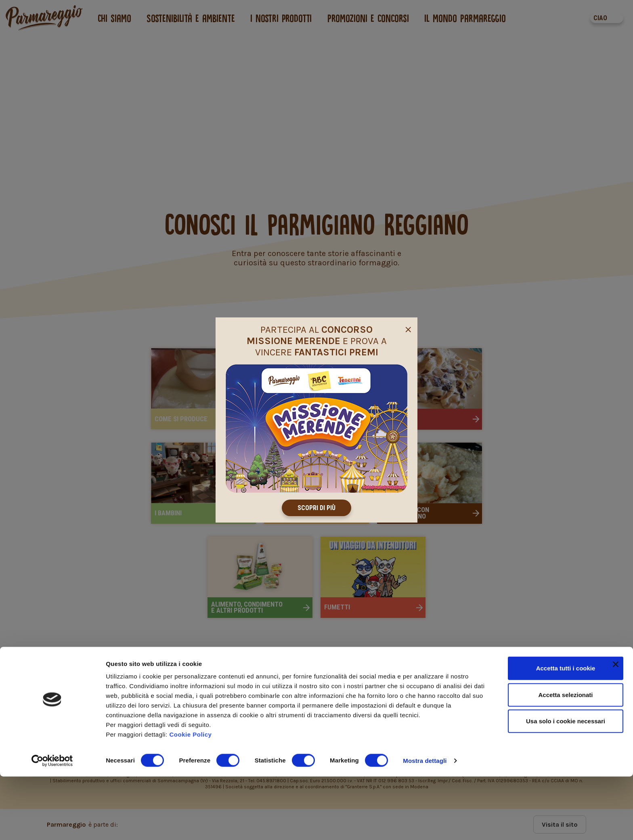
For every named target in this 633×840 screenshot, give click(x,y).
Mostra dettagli (425, 824)
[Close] (408, 328)
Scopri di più (316, 508)
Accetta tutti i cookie (566, 732)
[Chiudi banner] (616, 728)
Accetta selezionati (565, 758)
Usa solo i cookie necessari (566, 784)
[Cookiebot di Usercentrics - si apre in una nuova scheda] (52, 824)
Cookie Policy (191, 798)
